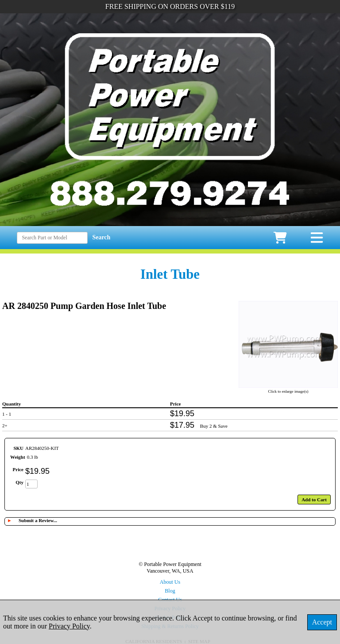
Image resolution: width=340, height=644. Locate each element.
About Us (170, 582)
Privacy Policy (69, 626)
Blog (170, 591)
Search (101, 237)
